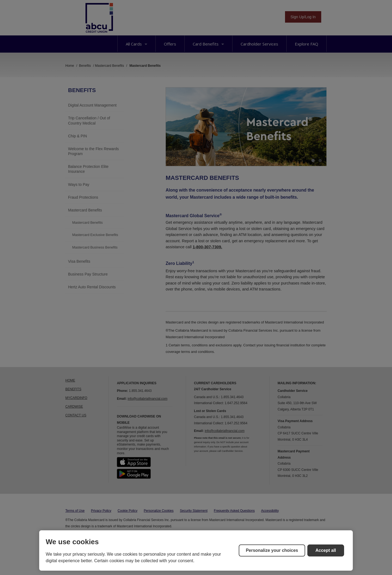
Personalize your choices (272, 550)
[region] (196, 550)
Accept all (326, 550)
